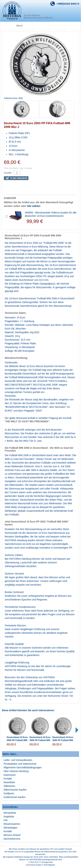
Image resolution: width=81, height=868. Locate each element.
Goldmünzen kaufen (14, 797)
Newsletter (9, 782)
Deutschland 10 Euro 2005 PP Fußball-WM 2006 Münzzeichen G (40, 740)
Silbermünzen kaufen (15, 790)
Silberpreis (9, 786)
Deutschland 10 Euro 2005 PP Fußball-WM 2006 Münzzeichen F (63, 740)
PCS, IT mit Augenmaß (44, 862)
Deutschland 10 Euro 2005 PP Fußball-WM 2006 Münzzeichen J (17, 740)
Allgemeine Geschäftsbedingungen (23, 767)
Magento (52, 865)
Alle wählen (34, 206)
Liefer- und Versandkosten (18, 760)
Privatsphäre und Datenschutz (20, 764)
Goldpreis (9, 793)
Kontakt (8, 779)
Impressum (10, 775)
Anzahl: (8, 173)
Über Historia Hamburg (16, 771)
